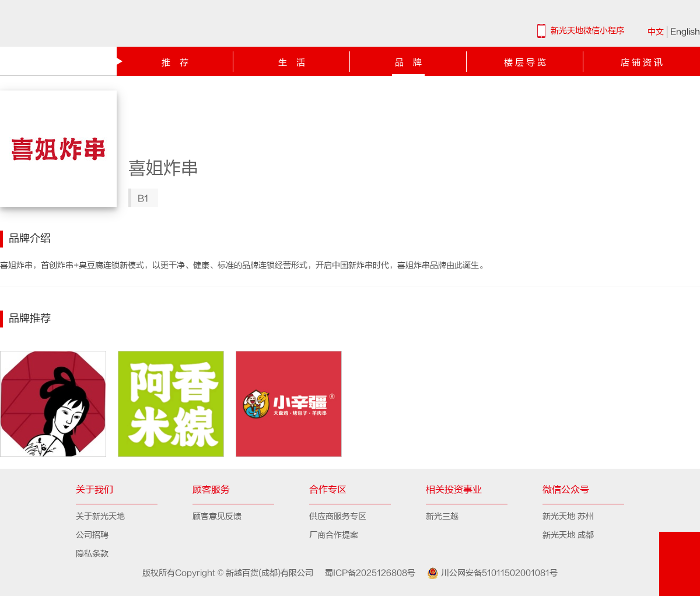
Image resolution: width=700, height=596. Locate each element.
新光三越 (442, 516)
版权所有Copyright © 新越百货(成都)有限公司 (229, 573)
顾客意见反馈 (217, 516)
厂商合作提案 (334, 535)
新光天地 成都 (568, 535)
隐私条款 (92, 554)
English (685, 32)
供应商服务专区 (338, 516)
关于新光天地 (100, 516)
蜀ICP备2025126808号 (365, 573)
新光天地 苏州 (568, 516)
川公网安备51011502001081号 (488, 573)
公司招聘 (92, 535)
